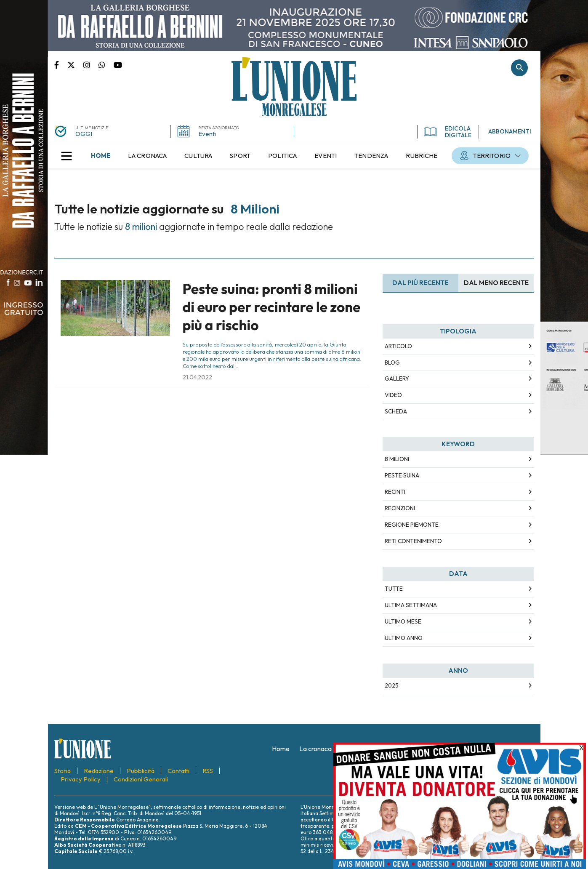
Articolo (398, 346)
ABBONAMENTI (510, 131)
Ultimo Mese (403, 621)
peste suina (402, 475)
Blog (392, 363)
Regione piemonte (412, 525)
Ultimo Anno (404, 638)
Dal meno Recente (496, 283)
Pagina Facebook (61, 64)
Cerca (519, 68)
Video (393, 395)
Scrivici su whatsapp (106, 64)
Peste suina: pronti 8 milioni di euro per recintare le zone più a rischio (272, 307)
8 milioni (397, 459)
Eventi (207, 134)
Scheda (396, 411)
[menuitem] (101, 156)
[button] (67, 156)
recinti (395, 492)
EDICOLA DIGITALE (448, 132)
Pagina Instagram (91, 64)
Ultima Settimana (411, 605)
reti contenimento (413, 541)
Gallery (397, 379)
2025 (392, 685)
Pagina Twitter (75, 64)
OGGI (84, 134)
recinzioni (400, 508)
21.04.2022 (197, 377)
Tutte (394, 589)
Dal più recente (420, 283)
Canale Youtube (118, 64)
